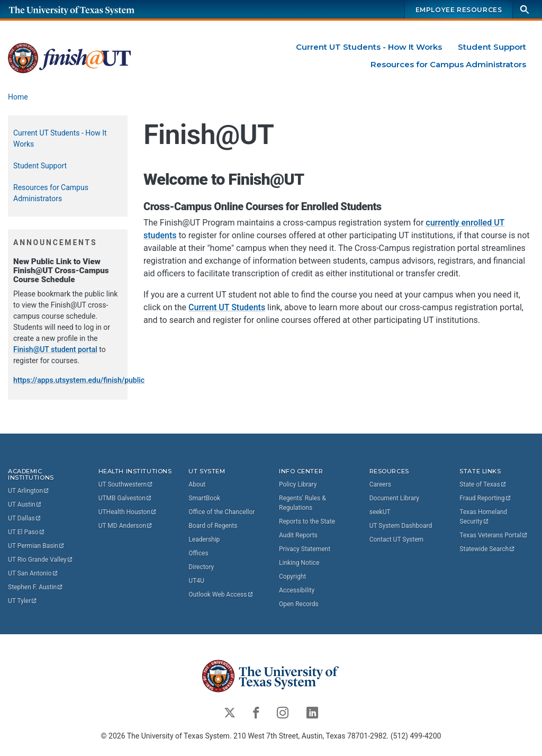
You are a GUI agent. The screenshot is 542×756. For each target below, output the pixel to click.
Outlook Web (221, 594)
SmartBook (204, 498)
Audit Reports (298, 535)
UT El (26, 532)
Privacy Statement (305, 548)
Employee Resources (459, 10)
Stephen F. (36, 587)
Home (18, 97)
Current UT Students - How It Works (369, 47)
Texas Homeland (484, 516)
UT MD (126, 525)
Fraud (485, 498)
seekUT (380, 511)
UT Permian (37, 546)
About (197, 484)
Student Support (492, 47)
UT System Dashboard (401, 525)
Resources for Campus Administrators (448, 64)
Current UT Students (227, 307)
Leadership (204, 539)
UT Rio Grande (41, 560)
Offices (198, 553)
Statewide (487, 548)
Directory (201, 566)
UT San (33, 573)
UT (29, 491)
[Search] (525, 9)
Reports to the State (307, 521)
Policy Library (298, 484)
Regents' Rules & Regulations (302, 502)
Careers (380, 484)
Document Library (394, 498)
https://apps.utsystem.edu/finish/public (79, 380)
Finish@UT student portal (55, 349)
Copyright (292, 576)
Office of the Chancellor (222, 511)
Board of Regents (213, 525)
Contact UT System (396, 539)
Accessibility (297, 590)
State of (483, 484)
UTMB (125, 498)
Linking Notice (299, 562)
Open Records (299, 604)
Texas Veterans (494, 535)
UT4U (196, 580)
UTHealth (128, 511)
